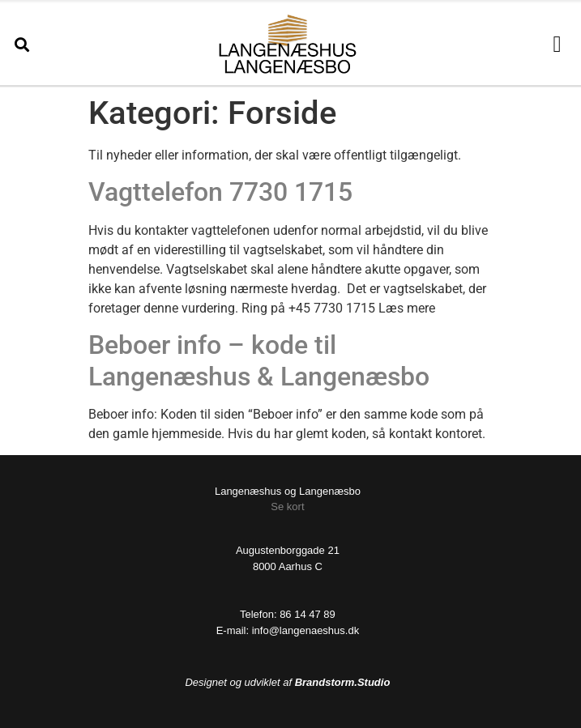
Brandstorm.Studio (343, 682)
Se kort (287, 507)
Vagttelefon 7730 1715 (220, 192)
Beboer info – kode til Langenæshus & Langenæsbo (259, 360)
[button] (21, 44)
